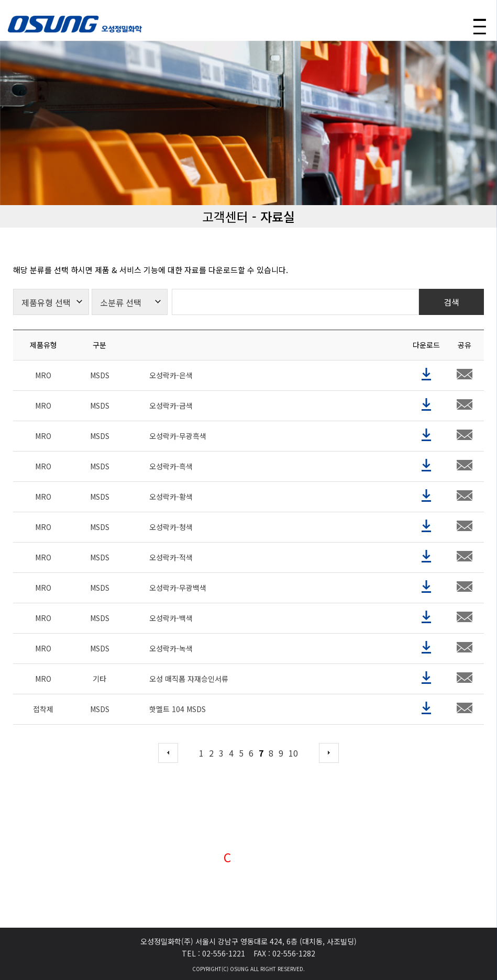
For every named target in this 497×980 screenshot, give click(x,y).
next (329, 776)
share (464, 398)
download (426, 398)
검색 (451, 325)
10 (293, 776)
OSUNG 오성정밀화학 (75, 24)
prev (168, 776)
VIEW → (249, 896)
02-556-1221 (224, 953)
